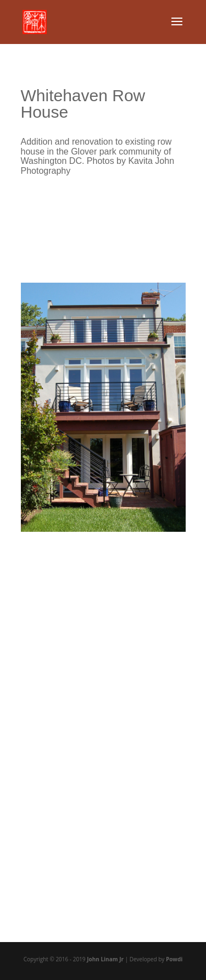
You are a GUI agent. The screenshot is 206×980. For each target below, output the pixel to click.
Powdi (174, 959)
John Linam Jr (105, 959)
